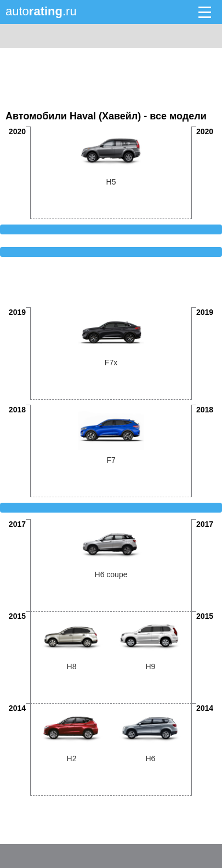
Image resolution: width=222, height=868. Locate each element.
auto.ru (41, 11)
